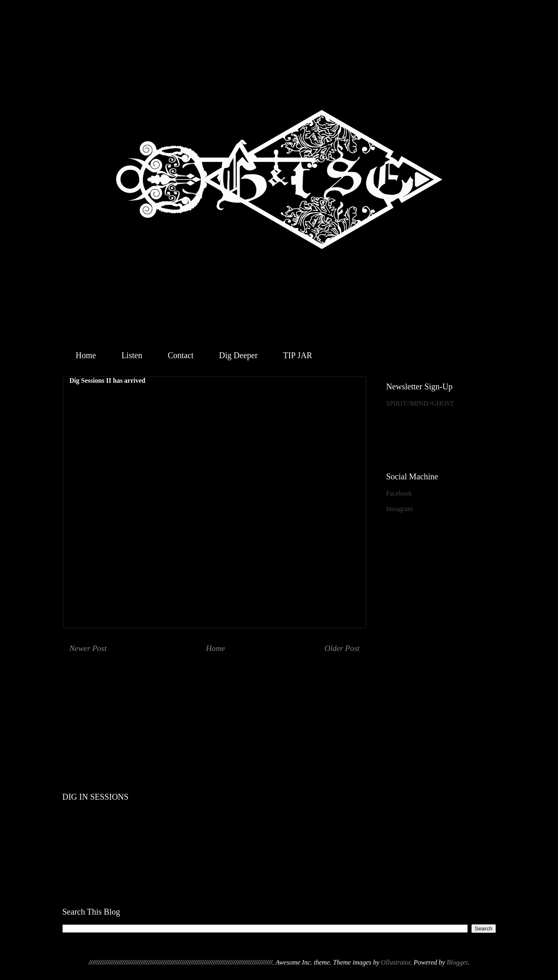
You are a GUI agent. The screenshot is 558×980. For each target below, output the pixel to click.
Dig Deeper (239, 355)
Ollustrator (395, 962)
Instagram (400, 509)
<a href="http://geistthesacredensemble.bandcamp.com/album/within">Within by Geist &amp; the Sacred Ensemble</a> (279, 703)
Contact (180, 355)
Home (86, 355)
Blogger (457, 962)
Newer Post (88, 648)
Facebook (399, 493)
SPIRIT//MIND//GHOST (420, 403)
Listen (132, 355)
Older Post (342, 648)
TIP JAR (298, 355)
